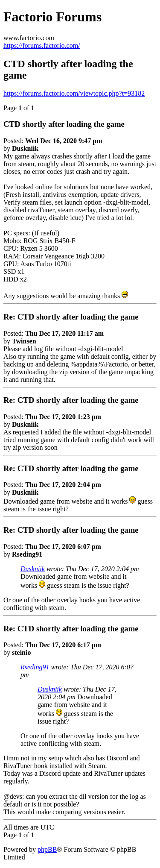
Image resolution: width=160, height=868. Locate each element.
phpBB (47, 849)
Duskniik (33, 569)
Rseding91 (35, 667)
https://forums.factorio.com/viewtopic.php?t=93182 (74, 93)
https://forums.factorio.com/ (42, 45)
